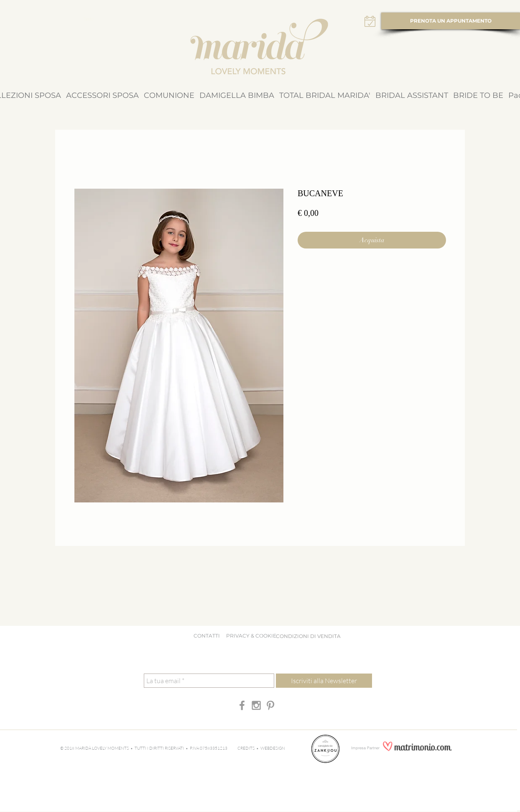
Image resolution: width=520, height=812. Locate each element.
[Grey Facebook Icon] (242, 705)
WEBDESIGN (273, 748)
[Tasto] (88, 19)
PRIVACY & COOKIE (253, 636)
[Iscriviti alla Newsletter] (324, 681)
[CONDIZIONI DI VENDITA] (308, 636)
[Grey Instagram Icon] (256, 705)
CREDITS (247, 748)
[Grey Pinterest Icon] (270, 705)
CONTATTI (207, 636)
